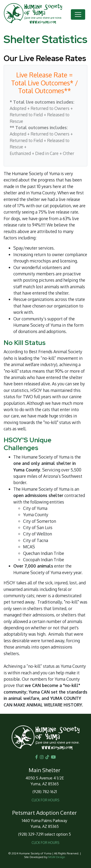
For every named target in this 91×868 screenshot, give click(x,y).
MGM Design (57, 857)
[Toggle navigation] (78, 14)
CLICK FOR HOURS (45, 800)
